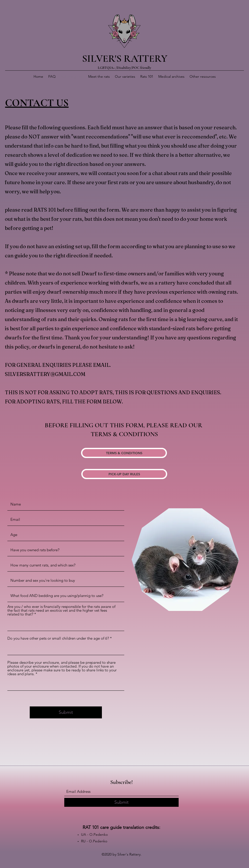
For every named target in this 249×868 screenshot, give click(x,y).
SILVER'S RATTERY (125, 58)
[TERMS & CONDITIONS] (124, 453)
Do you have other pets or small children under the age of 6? (58, 638)
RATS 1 (42, 210)
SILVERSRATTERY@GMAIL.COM (45, 374)
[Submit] (66, 712)
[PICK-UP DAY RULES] (124, 474)
